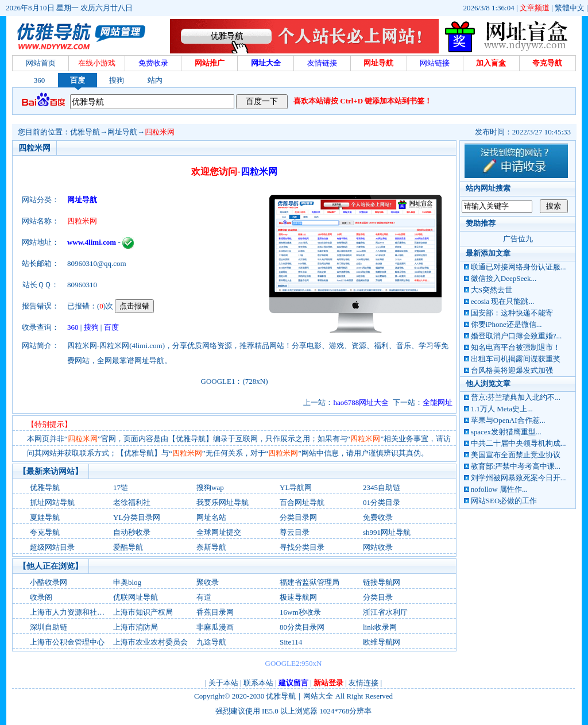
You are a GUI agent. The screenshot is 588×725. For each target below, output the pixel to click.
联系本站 (258, 683)
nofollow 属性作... (499, 489)
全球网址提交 (219, 532)
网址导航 (122, 132)
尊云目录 (295, 532)
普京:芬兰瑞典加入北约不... (516, 397)
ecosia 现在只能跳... (502, 301)
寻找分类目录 (302, 547)
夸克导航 (45, 532)
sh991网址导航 (387, 532)
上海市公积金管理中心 (67, 642)
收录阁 (41, 597)
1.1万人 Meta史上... (502, 409)
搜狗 (117, 80)
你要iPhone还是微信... (506, 324)
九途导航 (211, 642)
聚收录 (208, 582)
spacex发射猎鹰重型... (506, 432)
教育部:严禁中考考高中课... (516, 466)
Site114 (291, 642)
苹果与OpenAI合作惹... (508, 420)
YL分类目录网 (137, 517)
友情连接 (363, 683)
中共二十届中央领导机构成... (519, 443)
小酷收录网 (49, 582)
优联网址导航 (136, 597)
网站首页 (41, 63)
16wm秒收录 (300, 612)
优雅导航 (85, 132)
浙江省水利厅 (385, 612)
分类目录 (378, 597)
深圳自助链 (49, 627)
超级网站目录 (52, 547)
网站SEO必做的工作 (504, 501)
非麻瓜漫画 (215, 627)
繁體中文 (570, 8)
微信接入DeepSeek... (504, 278)
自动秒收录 (132, 532)
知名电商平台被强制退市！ (516, 347)
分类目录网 (298, 517)
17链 (121, 487)
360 (40, 80)
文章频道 (535, 8)
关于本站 (223, 683)
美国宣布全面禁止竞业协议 (516, 455)
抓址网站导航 (52, 502)
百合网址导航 (302, 502)
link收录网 (380, 627)
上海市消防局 (136, 627)
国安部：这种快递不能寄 (512, 313)
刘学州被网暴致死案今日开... (519, 478)
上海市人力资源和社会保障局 (78, 612)
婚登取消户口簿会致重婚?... (517, 336)
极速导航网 (298, 597)
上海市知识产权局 (143, 612)
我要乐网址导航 (223, 502)
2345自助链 (382, 487)
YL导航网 (296, 487)
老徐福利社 (132, 502)
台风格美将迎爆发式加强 (512, 370)
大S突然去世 (492, 290)
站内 (155, 80)
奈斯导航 (211, 547)
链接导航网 (382, 582)
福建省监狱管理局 (310, 582)
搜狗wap (210, 487)
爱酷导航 (128, 547)
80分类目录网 (302, 627)
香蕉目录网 (215, 612)
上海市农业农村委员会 (150, 642)
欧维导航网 (382, 642)
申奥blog (127, 582)
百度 (78, 80)
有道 (204, 597)
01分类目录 (382, 502)
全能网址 (438, 402)
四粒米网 (160, 132)
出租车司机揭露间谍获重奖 (516, 359)
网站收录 (378, 547)
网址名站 (211, 517)
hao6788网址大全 (361, 402)
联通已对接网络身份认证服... (519, 267)
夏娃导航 (45, 517)
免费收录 (378, 517)
